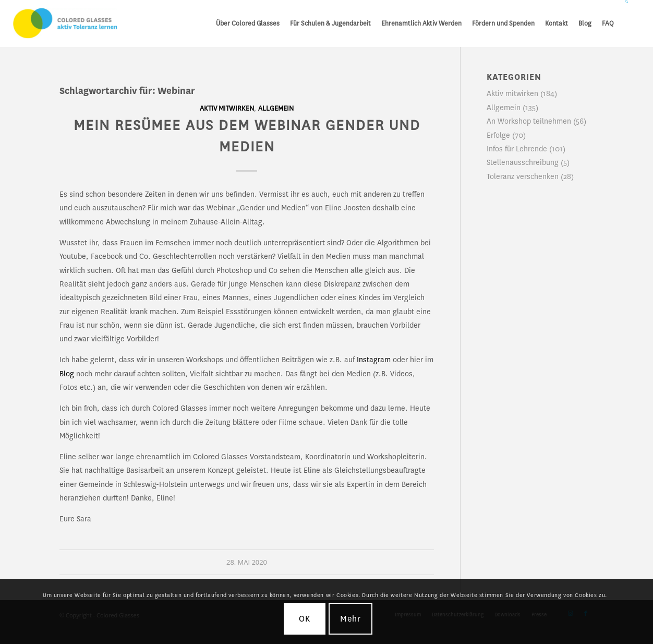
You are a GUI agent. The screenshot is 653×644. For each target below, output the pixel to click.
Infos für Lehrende (517, 149)
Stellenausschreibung (523, 162)
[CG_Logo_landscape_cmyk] (65, 23)
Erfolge (498, 135)
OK (305, 619)
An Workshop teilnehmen (529, 121)
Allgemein (276, 109)
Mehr (351, 619)
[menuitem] (248, 23)
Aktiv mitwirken (227, 109)
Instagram (374, 360)
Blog (67, 374)
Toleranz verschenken (523, 176)
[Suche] (627, 23)
